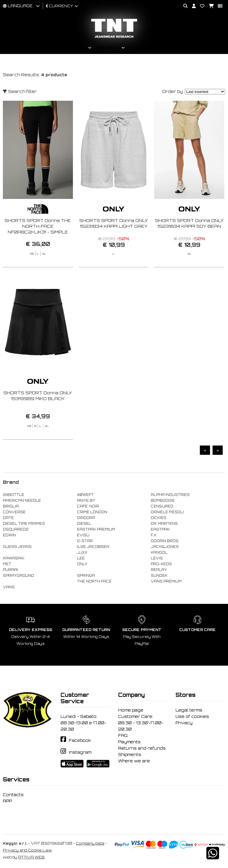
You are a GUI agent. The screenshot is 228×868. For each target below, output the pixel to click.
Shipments (130, 755)
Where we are (134, 761)
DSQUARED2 (16, 529)
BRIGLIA (11, 506)
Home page (131, 710)
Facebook (80, 740)
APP (7, 801)
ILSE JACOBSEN (93, 547)
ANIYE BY (86, 501)
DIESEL (84, 524)
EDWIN (9, 535)
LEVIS (157, 558)
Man (80, 47)
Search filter (20, 91)
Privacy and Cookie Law (27, 850)
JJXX (82, 552)
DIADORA (86, 518)
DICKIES (159, 518)
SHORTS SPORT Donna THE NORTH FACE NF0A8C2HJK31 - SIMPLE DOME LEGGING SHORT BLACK (38, 232)
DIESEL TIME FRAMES (24, 524)
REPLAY (159, 570)
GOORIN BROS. (165, 541)
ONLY (82, 564)
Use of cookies (192, 716)
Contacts (13, 795)
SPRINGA (86, 576)
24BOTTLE (14, 495)
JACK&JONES (165, 547)
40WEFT (85, 495)
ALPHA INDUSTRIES (170, 495)
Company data (90, 843)
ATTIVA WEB (31, 857)
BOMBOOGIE (163, 501)
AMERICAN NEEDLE (22, 501)
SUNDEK (159, 576)
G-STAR (85, 541)
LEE (81, 558)
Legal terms (189, 710)
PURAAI (10, 570)
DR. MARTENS (164, 524)
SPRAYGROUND (18, 576)
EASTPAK (160, 529)
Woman (109, 47)
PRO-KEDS (161, 564)
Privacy (184, 723)
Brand (142, 47)
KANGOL (159, 552)
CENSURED (162, 506)
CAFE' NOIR (88, 506)
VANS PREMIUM (166, 581)
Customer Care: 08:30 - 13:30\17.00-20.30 (141, 723)
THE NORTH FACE (94, 581)
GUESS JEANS (17, 547)
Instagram (80, 752)
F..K (154, 535)
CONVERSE (14, 512)
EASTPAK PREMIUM (96, 529)
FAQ (123, 736)
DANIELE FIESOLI (167, 512)
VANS (9, 587)
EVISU (83, 535)
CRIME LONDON (92, 512)
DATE (8, 518)
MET (7, 564)
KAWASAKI (14, 558)
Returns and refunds (142, 748)
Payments (129, 742)
